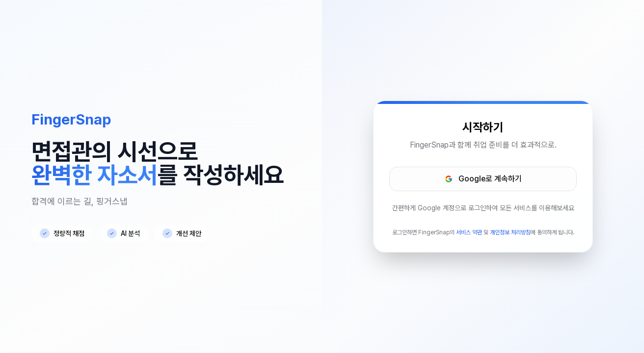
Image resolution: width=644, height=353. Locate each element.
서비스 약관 (469, 232)
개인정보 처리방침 (510, 232)
